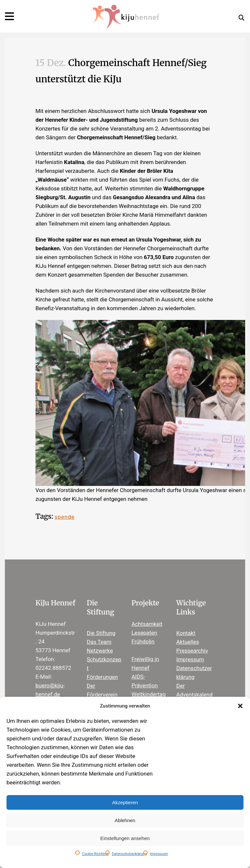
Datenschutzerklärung (129, 854)
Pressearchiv (192, 651)
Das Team (99, 642)
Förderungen (103, 677)
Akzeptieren (125, 802)
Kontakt (186, 633)
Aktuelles (188, 642)
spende (65, 517)
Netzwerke (100, 651)
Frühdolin (143, 641)
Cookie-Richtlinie (95, 854)
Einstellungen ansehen (125, 838)
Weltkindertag (149, 694)
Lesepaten (144, 633)
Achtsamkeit (147, 624)
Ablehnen (125, 820)
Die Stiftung (101, 633)
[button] (240, 706)
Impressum (159, 854)
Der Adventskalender (195, 695)
